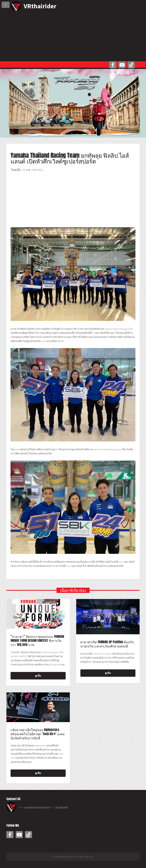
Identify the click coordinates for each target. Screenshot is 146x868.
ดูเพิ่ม (38, 676)
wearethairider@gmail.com (37, 807)
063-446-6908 (62, 807)
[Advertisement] (73, 36)
